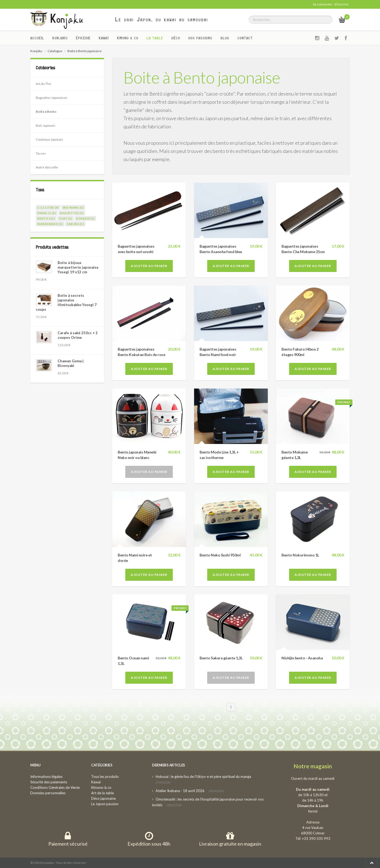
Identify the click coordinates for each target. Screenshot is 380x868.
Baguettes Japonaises (52, 98)
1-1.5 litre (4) (48, 208)
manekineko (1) (50, 224)
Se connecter (323, 4)
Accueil (37, 38)
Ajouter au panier (149, 266)
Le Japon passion (105, 804)
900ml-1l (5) (47, 213)
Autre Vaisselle (47, 167)
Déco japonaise (103, 798)
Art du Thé (43, 84)
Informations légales (46, 777)
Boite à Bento (46, 112)
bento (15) (46, 218)
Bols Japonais (46, 125)
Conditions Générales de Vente (55, 787)
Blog (225, 38)
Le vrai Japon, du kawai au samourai (162, 19)
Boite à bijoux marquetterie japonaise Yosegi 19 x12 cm (78, 267)
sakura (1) (75, 224)
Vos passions (200, 38)
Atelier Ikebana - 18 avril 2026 (180, 791)
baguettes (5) (72, 213)
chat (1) (66, 218)
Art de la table (103, 793)
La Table (155, 38)
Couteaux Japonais (49, 139)
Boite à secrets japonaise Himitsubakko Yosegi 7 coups (66, 302)
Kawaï (104, 38)
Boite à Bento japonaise (202, 77)
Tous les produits (105, 777)
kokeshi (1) (85, 218)
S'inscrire (341, 4)
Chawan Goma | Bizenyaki (71, 363)
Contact (245, 38)
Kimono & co (128, 38)
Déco (176, 38)
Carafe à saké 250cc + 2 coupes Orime (78, 335)
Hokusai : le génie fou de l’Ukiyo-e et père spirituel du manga (203, 777)
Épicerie (83, 38)
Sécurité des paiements (49, 782)
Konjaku (60, 38)
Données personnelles (48, 793)
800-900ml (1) (73, 208)
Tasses (41, 153)
